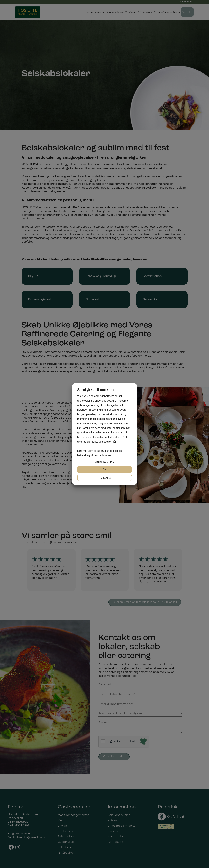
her (109, 455)
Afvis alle (104, 478)
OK (104, 469)
